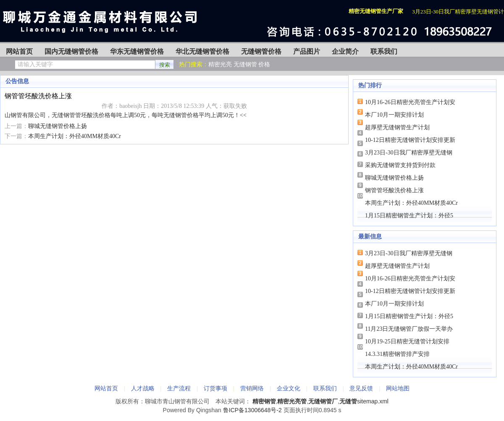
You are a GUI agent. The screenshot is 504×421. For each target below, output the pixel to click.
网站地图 (398, 388)
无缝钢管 (245, 64)
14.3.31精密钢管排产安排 (397, 354)
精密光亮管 (292, 401)
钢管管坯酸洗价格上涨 (394, 190)
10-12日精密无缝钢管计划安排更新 (410, 140)
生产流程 (179, 388)
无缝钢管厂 (323, 401)
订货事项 (215, 388)
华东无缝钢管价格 (137, 51)
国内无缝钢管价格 (71, 51)
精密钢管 (264, 401)
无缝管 (348, 401)
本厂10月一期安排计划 (394, 115)
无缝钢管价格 (261, 51)
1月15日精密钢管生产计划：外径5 (409, 216)
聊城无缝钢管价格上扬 (58, 126)
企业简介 (345, 51)
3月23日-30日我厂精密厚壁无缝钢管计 (458, 12)
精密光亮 (220, 64)
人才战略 (143, 388)
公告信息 (17, 81)
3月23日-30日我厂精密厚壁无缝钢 (409, 153)
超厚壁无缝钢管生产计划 (397, 127)
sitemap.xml (373, 401)
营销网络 (252, 388)
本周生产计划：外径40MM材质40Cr (75, 136)
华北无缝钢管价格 (202, 51)
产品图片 (307, 51)
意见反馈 (361, 388)
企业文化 (289, 388)
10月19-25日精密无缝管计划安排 (407, 341)
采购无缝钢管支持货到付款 (400, 165)
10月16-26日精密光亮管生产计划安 (410, 102)
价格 (264, 64)
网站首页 (19, 51)
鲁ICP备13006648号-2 (252, 410)
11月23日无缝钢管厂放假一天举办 (409, 329)
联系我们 (384, 51)
